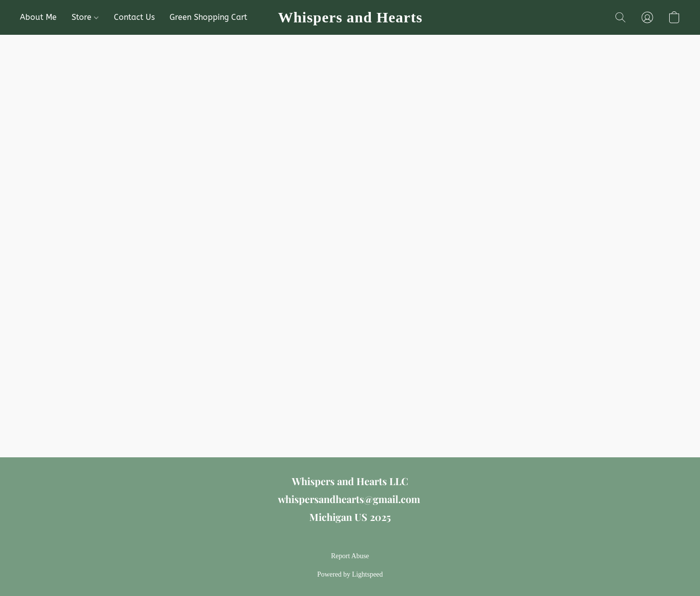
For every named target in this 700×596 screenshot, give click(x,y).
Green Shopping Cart (208, 17)
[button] (350, 17)
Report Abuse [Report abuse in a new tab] (350, 556)
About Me (38, 17)
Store (85, 17)
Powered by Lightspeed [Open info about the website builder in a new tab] (350, 574)
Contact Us (134, 17)
